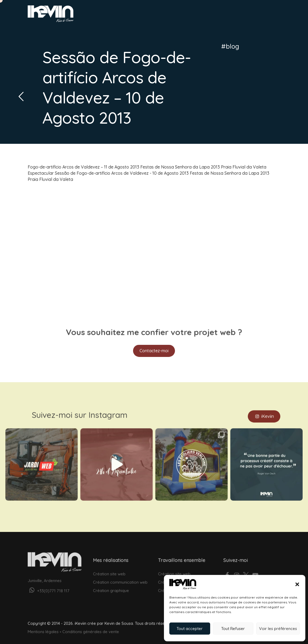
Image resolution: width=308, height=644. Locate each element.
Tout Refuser (233, 629)
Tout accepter (190, 629)
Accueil (125, 15)
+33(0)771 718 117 (49, 588)
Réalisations (193, 15)
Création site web (109, 570)
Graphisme (164, 15)
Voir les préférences (278, 629)
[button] (297, 584)
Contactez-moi (154, 348)
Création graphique (111, 587)
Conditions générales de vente (91, 629)
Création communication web (120, 579)
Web (142, 15)
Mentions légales (43, 629)
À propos (221, 15)
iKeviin (264, 413)
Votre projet (257, 15)
